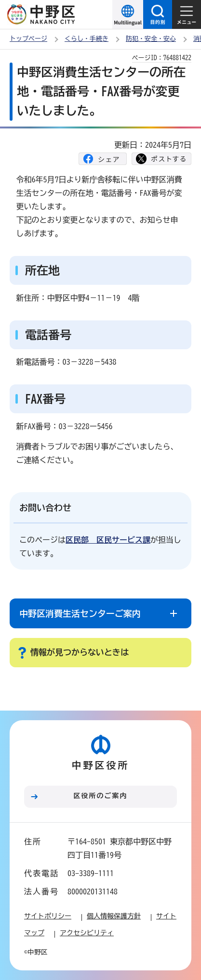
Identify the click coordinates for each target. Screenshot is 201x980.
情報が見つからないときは (80, 652)
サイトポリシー (48, 916)
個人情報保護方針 (114, 916)
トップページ (28, 39)
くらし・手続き (87, 39)
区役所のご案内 (101, 796)
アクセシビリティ (87, 933)
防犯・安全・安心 (151, 39)
